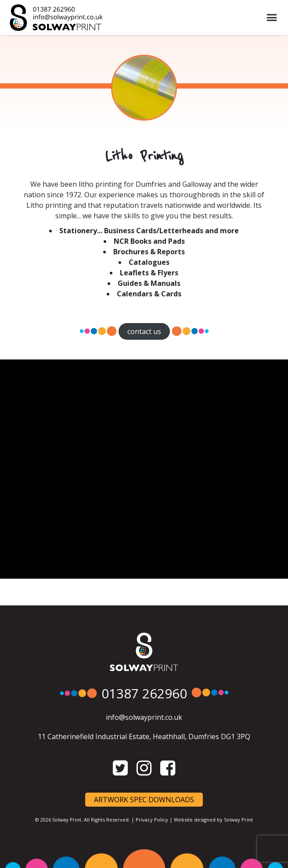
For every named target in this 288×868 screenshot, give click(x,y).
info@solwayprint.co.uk (144, 717)
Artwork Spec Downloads (144, 800)
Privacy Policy (152, 820)
